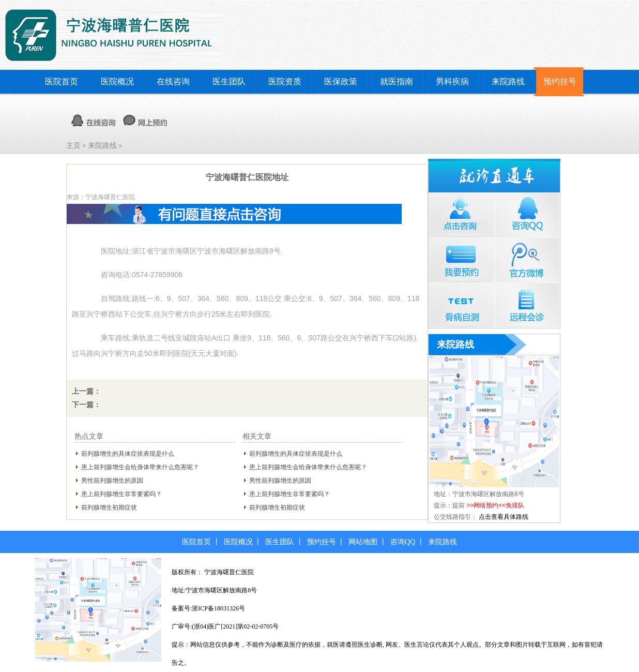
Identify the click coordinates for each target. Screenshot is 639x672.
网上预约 (145, 121)
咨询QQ (403, 542)
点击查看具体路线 (504, 517)
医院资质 (285, 81)
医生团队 (229, 81)
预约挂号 (560, 81)
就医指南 (397, 81)
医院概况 (117, 81)
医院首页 (62, 81)
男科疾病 (452, 81)
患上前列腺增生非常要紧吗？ (121, 494)
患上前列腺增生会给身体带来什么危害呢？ (140, 467)
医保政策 (341, 81)
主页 (73, 145)
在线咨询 (173, 81)
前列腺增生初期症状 (109, 507)
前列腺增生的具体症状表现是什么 (128, 454)
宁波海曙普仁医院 (229, 572)
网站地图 (363, 542)
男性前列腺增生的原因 (112, 481)
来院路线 (508, 81)
